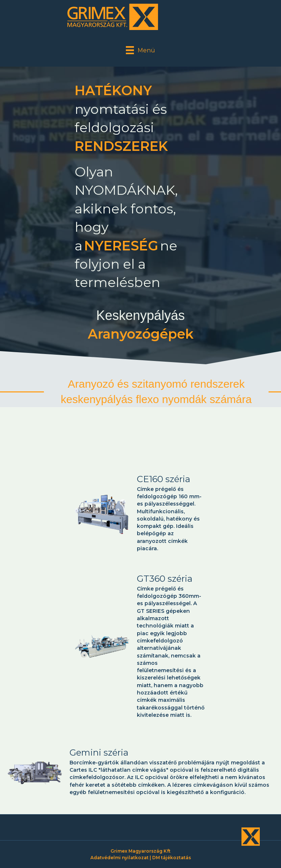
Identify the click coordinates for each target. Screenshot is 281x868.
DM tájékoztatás (172, 858)
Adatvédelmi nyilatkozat (119, 858)
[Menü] (140, 50)
